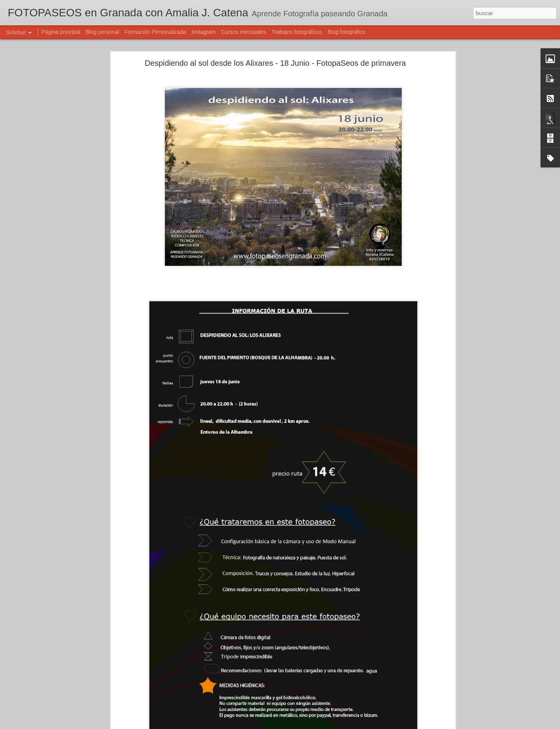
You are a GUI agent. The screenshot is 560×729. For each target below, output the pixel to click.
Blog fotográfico (346, 32)
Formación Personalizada (155, 32)
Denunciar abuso (336, 725)
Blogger (310, 725)
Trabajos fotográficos (297, 32)
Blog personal (102, 32)
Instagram (203, 32)
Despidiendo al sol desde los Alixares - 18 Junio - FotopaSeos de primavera (275, 58)
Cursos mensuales (244, 32)
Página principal (61, 32)
